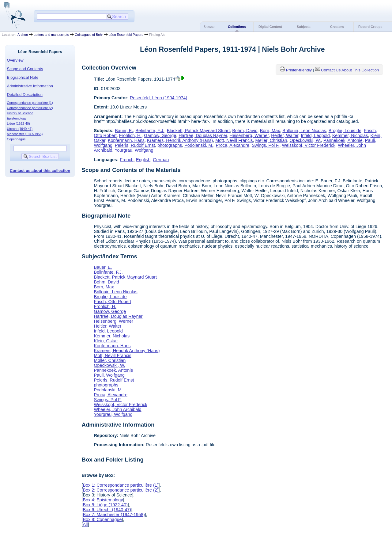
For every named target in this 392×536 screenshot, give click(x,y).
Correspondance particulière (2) (30, 108)
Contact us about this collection (40, 171)
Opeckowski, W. (305, 140)
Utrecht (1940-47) (20, 129)
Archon (23, 35)
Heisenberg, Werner (249, 135)
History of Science (20, 113)
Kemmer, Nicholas (350, 135)
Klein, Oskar (106, 341)
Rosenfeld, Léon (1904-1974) (158, 98)
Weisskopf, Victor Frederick (309, 145)
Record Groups (370, 27)
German (161, 160)
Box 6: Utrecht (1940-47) (107, 510)
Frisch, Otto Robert (112, 302)
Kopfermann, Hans (126, 140)
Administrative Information (30, 86)
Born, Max (270, 131)
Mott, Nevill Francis (234, 140)
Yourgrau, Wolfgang (134, 150)
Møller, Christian (271, 140)
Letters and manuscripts (51, 35)
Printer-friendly (300, 70)
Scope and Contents (25, 69)
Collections (237, 27)
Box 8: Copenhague (102, 519)
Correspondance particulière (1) (30, 103)
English (143, 160)
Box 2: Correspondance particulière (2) (121, 490)
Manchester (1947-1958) (25, 134)
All (85, 524)
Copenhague (16, 139)
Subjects (304, 27)
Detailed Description (25, 95)
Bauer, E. (124, 131)
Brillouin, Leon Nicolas (304, 131)
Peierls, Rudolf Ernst (135, 145)
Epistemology (17, 118)
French (127, 160)
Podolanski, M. (199, 145)
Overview (15, 60)
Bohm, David (245, 131)
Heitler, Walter (285, 135)
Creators (337, 27)
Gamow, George (160, 135)
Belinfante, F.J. (150, 131)
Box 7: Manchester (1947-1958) (114, 515)
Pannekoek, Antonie (343, 140)
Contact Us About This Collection (350, 70)
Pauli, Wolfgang (109, 375)
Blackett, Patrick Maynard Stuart (198, 131)
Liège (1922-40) (19, 124)
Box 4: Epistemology (103, 500)
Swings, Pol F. (266, 145)
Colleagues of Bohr (89, 35)
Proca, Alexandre (233, 145)
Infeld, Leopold (315, 135)
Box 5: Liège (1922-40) (105, 505)
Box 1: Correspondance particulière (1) (121, 485)
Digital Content (270, 27)
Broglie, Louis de (345, 131)
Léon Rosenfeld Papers (126, 35)
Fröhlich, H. (130, 135)
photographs (170, 145)
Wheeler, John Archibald (117, 409)
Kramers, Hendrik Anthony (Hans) (180, 140)
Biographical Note (23, 77)
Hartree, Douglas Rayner (203, 135)
